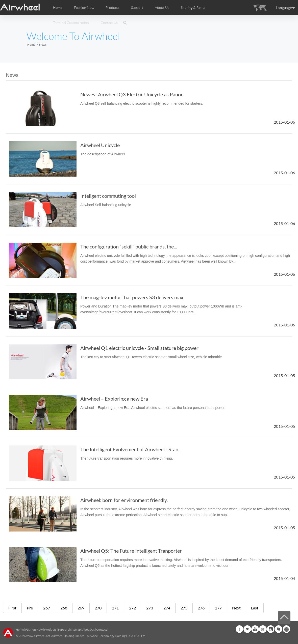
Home (58, 8)
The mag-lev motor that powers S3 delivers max (132, 297)
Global (286, 629)
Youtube (255, 629)
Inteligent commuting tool (108, 196)
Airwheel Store (263, 629)
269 (81, 608)
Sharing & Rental (194, 8)
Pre (30, 608)
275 (184, 608)
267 (47, 608)
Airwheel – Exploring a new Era (114, 399)
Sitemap (76, 629)
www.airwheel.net (38, 636)
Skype (279, 629)
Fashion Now (34, 629)
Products (113, 8)
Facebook (239, 629)
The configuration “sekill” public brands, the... (129, 246)
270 (98, 608)
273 (150, 608)
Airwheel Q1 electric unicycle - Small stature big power (139, 348)
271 (115, 608)
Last (255, 608)
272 (132, 608)
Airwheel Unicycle (100, 145)
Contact (102, 629)
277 (218, 608)
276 (201, 608)
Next (236, 608)
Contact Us (109, 23)
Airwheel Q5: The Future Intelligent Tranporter (131, 551)
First (12, 608)
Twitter (247, 629)
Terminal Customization (71, 23)
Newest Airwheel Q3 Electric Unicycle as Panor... (133, 94)
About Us (89, 629)
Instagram (271, 629)
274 (167, 608)
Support (137, 8)
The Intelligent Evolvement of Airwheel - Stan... (131, 449)
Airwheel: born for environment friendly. (124, 500)
